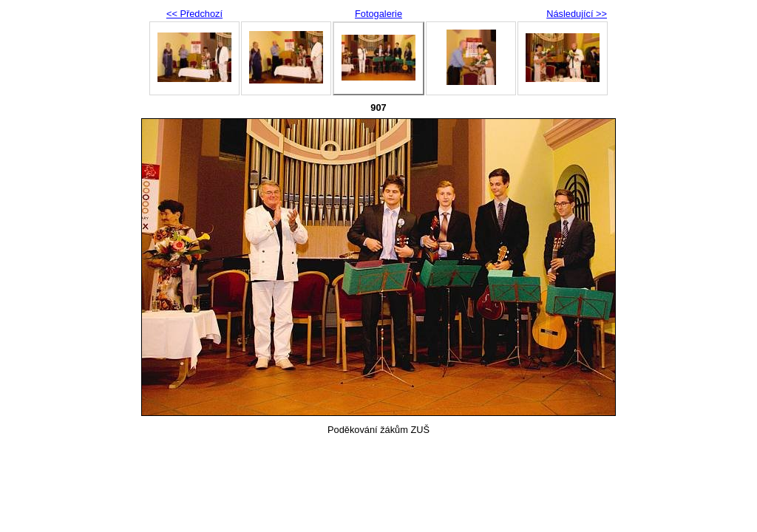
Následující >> (577, 14)
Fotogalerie (378, 14)
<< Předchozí (194, 14)
